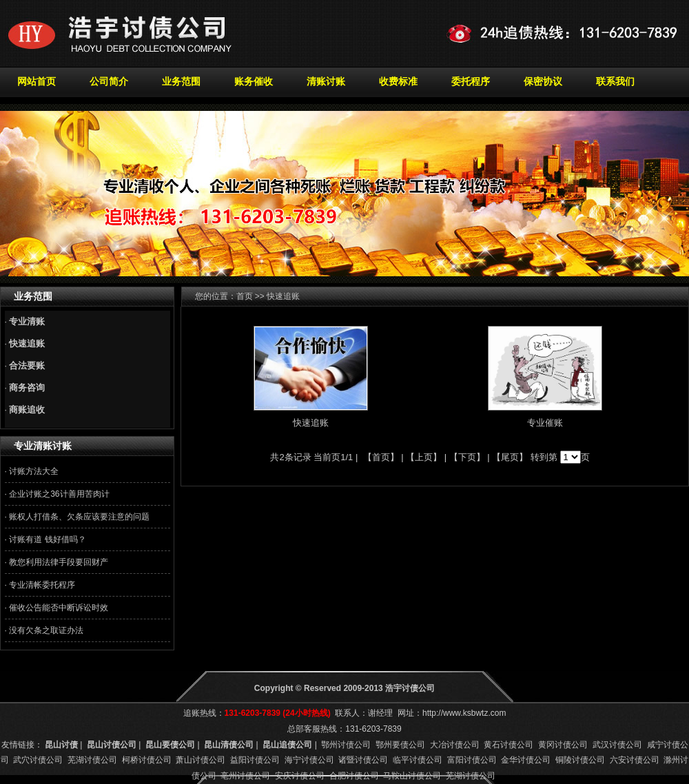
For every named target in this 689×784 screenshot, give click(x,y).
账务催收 (254, 82)
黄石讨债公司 (508, 745)
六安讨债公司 (635, 760)
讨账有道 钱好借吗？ (47, 539)
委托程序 (471, 82)
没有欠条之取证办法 (46, 630)
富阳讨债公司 (472, 760)
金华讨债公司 (526, 760)
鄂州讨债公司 (346, 745)
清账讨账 (326, 82)
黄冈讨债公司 (563, 745)
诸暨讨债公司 (363, 760)
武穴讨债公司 (38, 760)
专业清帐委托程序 (42, 585)
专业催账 (545, 423)
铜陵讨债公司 (580, 760)
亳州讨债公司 (245, 776)
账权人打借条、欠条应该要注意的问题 (79, 517)
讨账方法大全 (34, 471)
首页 (245, 296)
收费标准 (398, 82)
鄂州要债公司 (400, 745)
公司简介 (109, 82)
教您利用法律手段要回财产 (59, 562)
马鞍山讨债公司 (412, 776)
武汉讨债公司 (617, 745)
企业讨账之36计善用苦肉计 (59, 494)
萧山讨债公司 (200, 760)
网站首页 (37, 82)
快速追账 (311, 423)
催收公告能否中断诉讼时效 (59, 608)
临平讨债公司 (418, 760)
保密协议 (543, 82)
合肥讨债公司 (354, 776)
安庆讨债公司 (300, 776)
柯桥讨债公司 (147, 760)
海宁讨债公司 (309, 760)
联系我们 (615, 82)
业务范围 (181, 82)
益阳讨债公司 (255, 760)
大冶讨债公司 (455, 745)
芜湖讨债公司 (92, 760)
